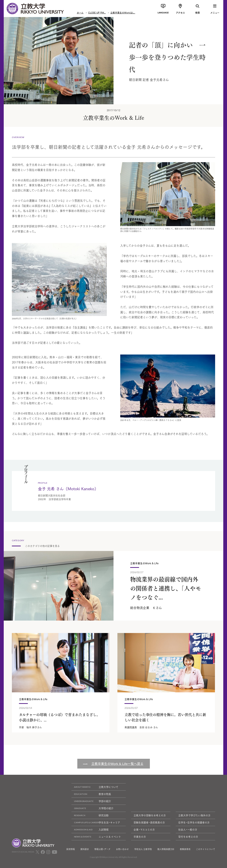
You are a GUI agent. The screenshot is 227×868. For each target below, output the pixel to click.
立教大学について (95, 787)
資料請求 (85, 849)
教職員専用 (185, 849)
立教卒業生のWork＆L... (123, 12)
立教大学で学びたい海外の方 (194, 815)
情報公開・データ (102, 849)
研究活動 (90, 815)
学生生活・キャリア (96, 822)
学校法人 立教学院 (143, 849)
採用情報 (71, 849)
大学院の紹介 (92, 808)
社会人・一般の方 (188, 829)
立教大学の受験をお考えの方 (150, 815)
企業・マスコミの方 (144, 829)
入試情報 (90, 830)
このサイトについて (206, 849)
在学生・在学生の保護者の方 (194, 822)
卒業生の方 (140, 837)
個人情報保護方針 (166, 849)
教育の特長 (91, 794)
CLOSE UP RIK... (97, 12)
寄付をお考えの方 (188, 837)
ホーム (80, 12)
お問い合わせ (122, 849)
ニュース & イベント (96, 837)
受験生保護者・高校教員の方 (149, 822)
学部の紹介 (91, 801)
